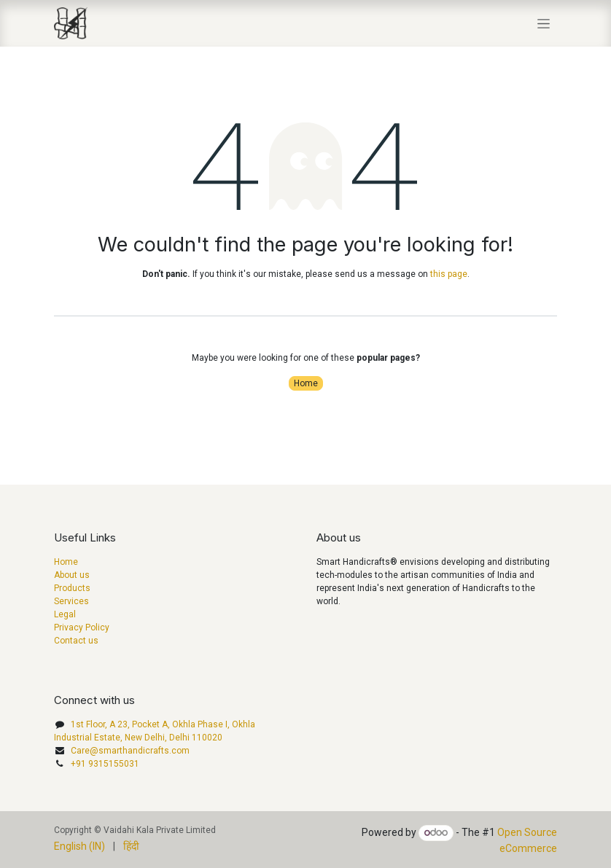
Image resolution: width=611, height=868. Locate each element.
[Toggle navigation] (544, 23)
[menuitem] (79, 847)
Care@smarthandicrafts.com (130, 751)
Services (71, 601)
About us (72, 575)
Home (306, 383)
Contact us (76, 641)
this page (449, 274)
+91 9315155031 (105, 764)
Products (72, 588)
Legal (65, 614)
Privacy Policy (82, 627)
